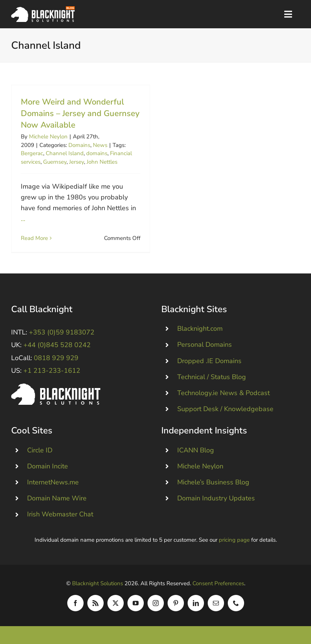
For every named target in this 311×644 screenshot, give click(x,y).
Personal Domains (205, 345)
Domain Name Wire (57, 498)
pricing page (234, 540)
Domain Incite (48, 466)
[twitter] (116, 603)
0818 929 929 (56, 358)
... (23, 219)
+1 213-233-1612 (52, 371)
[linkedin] (196, 603)
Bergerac (32, 153)
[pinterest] (176, 603)
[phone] (236, 603)
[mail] (216, 603)
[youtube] (136, 603)
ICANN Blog (196, 450)
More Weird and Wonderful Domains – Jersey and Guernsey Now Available (80, 113)
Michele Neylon (48, 137)
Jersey (77, 162)
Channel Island (65, 153)
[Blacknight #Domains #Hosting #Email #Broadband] (56, 387)
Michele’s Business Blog (213, 482)
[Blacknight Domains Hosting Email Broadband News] (43, 10)
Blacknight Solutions (98, 583)
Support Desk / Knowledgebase (225, 409)
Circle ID (40, 450)
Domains (79, 145)
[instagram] (156, 603)
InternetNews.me (53, 482)
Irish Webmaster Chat (60, 514)
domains (97, 153)
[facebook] (75, 603)
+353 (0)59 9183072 (62, 332)
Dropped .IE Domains (209, 361)
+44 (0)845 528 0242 (57, 345)
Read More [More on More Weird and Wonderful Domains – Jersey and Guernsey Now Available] (34, 238)
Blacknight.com (200, 329)
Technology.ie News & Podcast (223, 393)
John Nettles (102, 162)
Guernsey (55, 162)
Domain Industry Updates (216, 498)
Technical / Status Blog (212, 377)
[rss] (95, 603)
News (100, 145)
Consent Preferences (218, 583)
